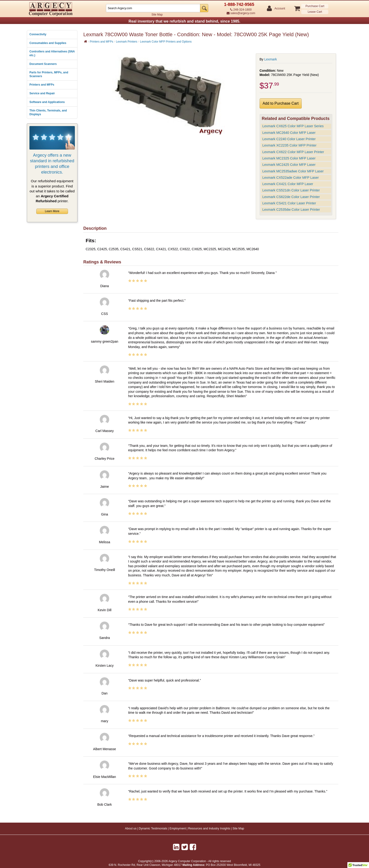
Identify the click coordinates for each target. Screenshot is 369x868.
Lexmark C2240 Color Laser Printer (289, 139)
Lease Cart (315, 12)
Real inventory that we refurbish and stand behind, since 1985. (184, 21)
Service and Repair (42, 93)
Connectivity (38, 34)
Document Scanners (43, 64)
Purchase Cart (315, 6)
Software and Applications (47, 102)
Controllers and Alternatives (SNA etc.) (52, 53)
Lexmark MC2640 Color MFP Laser (289, 133)
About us (131, 828)
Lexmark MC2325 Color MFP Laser (289, 158)
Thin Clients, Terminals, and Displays (48, 112)
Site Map (157, 15)
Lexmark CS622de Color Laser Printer (291, 197)
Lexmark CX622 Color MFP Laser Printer (293, 152)
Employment (178, 828)
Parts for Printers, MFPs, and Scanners (49, 74)
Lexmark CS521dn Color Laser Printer (291, 190)
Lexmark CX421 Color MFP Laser (288, 184)
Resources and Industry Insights (209, 828)
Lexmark (271, 59)
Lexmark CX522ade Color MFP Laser (291, 178)
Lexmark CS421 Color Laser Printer (289, 203)
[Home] (86, 41)
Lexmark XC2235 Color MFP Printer (289, 145)
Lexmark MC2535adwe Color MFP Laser (293, 171)
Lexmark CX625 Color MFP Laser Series (293, 126)
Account (279, 9)
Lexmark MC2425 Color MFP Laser (289, 165)
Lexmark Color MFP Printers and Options (166, 42)
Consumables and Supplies (48, 43)
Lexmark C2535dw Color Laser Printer (291, 210)
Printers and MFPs (42, 85)
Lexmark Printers (127, 42)
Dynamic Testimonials (153, 828)
